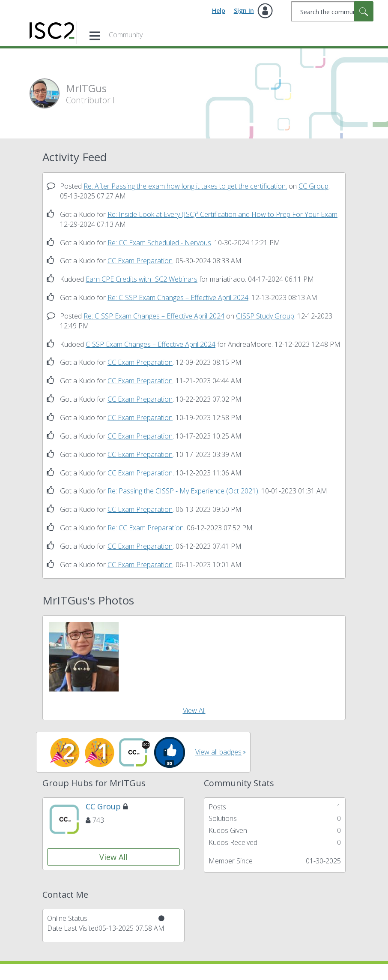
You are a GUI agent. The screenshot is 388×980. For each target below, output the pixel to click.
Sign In (244, 11)
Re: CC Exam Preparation (146, 528)
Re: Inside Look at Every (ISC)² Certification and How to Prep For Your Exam (222, 214)
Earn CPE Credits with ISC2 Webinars (142, 279)
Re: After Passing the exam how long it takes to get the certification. (185, 186)
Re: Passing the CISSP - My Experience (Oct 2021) (183, 491)
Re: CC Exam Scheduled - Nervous (159, 243)
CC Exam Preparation (140, 261)
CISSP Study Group (265, 316)
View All (194, 710)
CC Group (313, 186)
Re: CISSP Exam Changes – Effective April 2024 (178, 298)
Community (126, 35)
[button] (84, 657)
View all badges (218, 752)
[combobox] (332, 11)
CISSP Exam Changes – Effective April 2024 (151, 344)
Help (219, 11)
